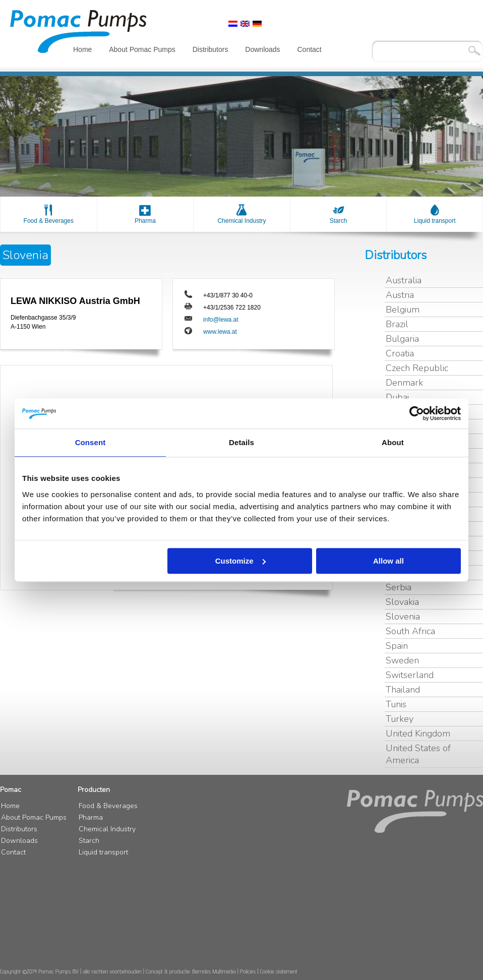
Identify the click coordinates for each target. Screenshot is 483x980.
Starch (339, 221)
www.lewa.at (220, 332)
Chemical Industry (241, 221)
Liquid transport (435, 221)
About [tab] (393, 442)
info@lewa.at (221, 320)
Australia (404, 280)
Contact (310, 49)
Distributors (210, 49)
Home (82, 49)
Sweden (402, 660)
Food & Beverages (49, 221)
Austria (400, 295)
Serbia (399, 587)
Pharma (145, 221)
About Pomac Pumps (142, 49)
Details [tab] (241, 442)
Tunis (396, 704)
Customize (240, 561)
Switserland (410, 675)
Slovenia (403, 617)
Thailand (403, 690)
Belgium (403, 310)
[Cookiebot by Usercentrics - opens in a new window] (417, 413)
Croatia (400, 353)
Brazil (397, 324)
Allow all (388, 561)
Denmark (404, 383)
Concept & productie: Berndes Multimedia (191, 971)
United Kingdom (418, 733)
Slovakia (402, 602)
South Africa (410, 631)
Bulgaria (402, 339)
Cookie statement (279, 971)
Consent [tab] (90, 442)
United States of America (418, 754)
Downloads (262, 49)
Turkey (400, 719)
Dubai (397, 397)
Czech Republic (417, 368)
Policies (248, 971)
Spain (397, 646)
